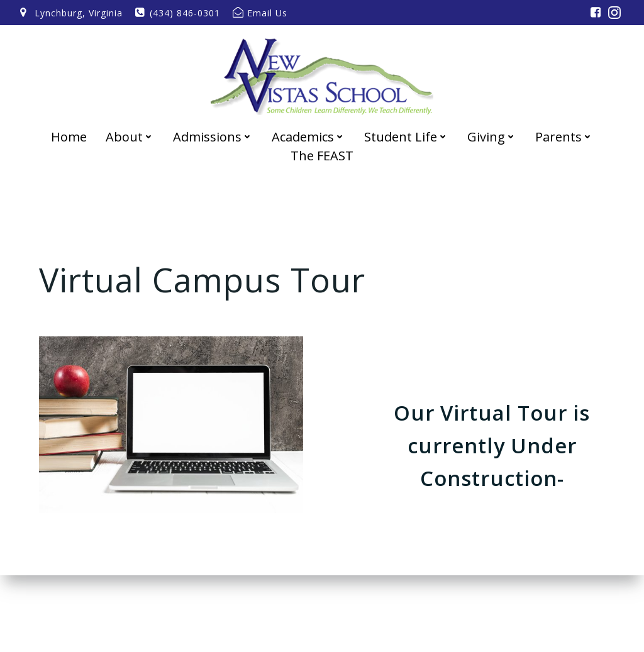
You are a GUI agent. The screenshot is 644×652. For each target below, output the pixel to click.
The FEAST (322, 156)
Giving (492, 137)
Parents (564, 137)
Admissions (213, 137)
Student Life (406, 137)
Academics (308, 137)
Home (69, 137)
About (130, 137)
